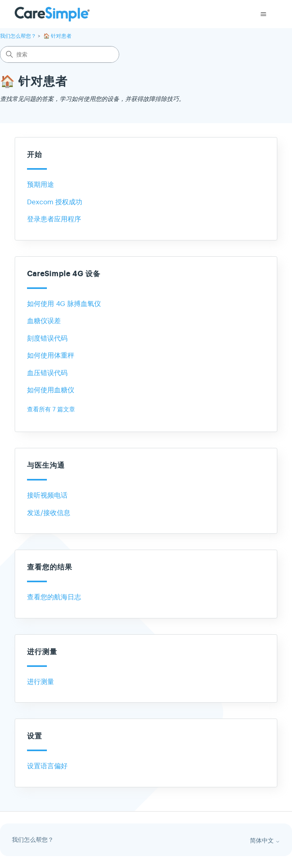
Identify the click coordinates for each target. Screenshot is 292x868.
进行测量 (42, 652)
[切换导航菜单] (263, 14)
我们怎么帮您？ (18, 36)
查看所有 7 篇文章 (51, 409)
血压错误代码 (47, 373)
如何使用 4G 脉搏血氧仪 (64, 304)
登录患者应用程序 (54, 219)
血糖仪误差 (44, 321)
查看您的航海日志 (54, 597)
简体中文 (265, 841)
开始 (35, 155)
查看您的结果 (50, 567)
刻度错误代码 (47, 338)
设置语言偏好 (47, 766)
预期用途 (41, 185)
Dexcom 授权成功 (55, 202)
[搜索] (60, 54)
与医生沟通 (46, 466)
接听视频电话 (47, 495)
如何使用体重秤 (51, 356)
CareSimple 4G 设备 (64, 274)
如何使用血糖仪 (51, 390)
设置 (35, 736)
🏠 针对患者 (57, 36)
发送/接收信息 (49, 513)
